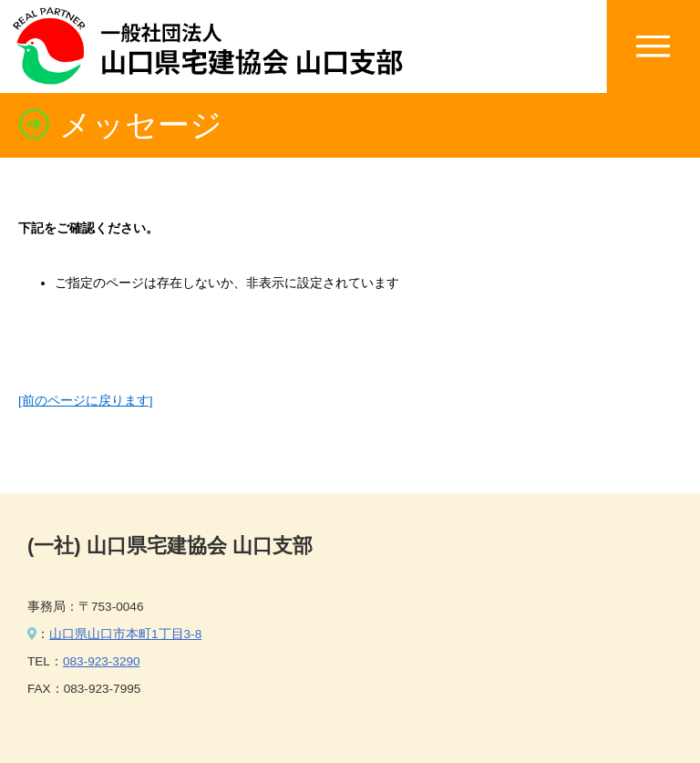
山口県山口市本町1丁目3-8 (125, 634)
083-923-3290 (102, 661)
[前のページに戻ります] (86, 401)
